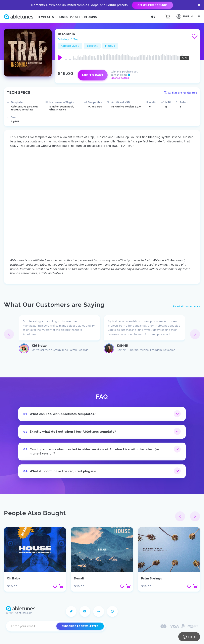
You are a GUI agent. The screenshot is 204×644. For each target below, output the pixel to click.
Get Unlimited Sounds (152, 5)
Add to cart (93, 75)
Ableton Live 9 (70, 46)
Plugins (91, 17)
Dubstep (63, 39)
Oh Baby (14, 578)
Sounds (62, 17)
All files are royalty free (181, 93)
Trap (76, 39)
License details (120, 78)
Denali (79, 578)
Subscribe (80, 626)
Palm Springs (152, 578)
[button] (195, 334)
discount (92, 46)
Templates (46, 17)
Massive (110, 46)
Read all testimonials (187, 306)
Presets (76, 17)
